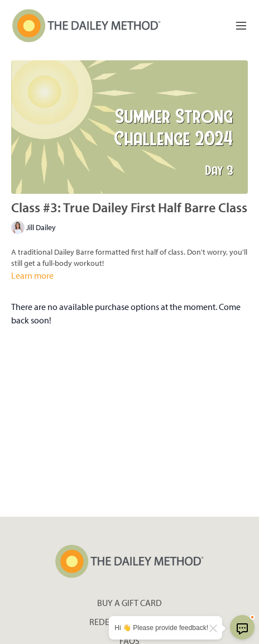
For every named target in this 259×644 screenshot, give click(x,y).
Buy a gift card (129, 603)
